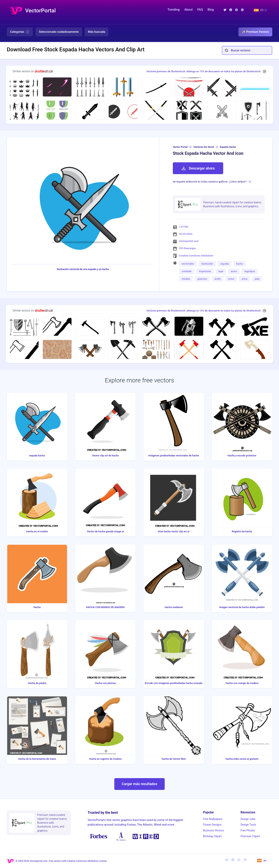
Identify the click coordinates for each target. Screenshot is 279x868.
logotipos (250, 271)
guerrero (202, 279)
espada (225, 264)
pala (257, 279)
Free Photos (248, 830)
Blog (211, 10)
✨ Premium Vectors (255, 32)
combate (187, 271)
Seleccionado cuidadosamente (59, 32)
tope (221, 271)
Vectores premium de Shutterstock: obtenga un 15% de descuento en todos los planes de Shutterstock (203, 71)
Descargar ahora (198, 168)
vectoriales (188, 264)
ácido (218, 279)
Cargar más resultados (140, 784)
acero (234, 271)
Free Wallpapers (213, 819)
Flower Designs (212, 825)
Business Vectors (214, 830)
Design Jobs (248, 819)
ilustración (207, 264)
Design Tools (248, 825)
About (188, 10)
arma (245, 279)
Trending (174, 10)
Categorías (20, 32)
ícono (231, 279)
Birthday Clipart (212, 836)
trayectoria (205, 271)
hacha (240, 264)
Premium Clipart (250, 836)
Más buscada (97, 32)
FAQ (200, 10)
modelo (186, 279)
